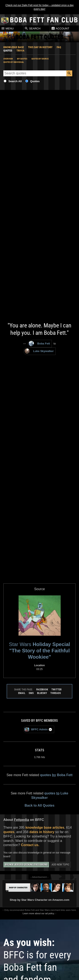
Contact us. (30, 845)
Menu (7, 28)
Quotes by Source (40, 59)
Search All (15, 81)
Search (32, 28)
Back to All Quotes (40, 805)
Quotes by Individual (14, 62)
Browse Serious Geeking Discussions (26, 865)
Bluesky (42, 693)
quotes (9, 832)
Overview (8, 59)
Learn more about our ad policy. (39, 913)
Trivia (20, 51)
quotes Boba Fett (56, 775)
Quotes (8, 51)
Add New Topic (60, 865)
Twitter (56, 689)
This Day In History (40, 47)
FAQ (59, 47)
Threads (56, 693)
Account (60, 28)
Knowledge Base (14, 47)
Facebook (42, 689)
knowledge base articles (45, 828)
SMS (31, 693)
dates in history (42, 832)
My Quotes (22, 59)
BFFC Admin (38, 729)
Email (22, 693)
